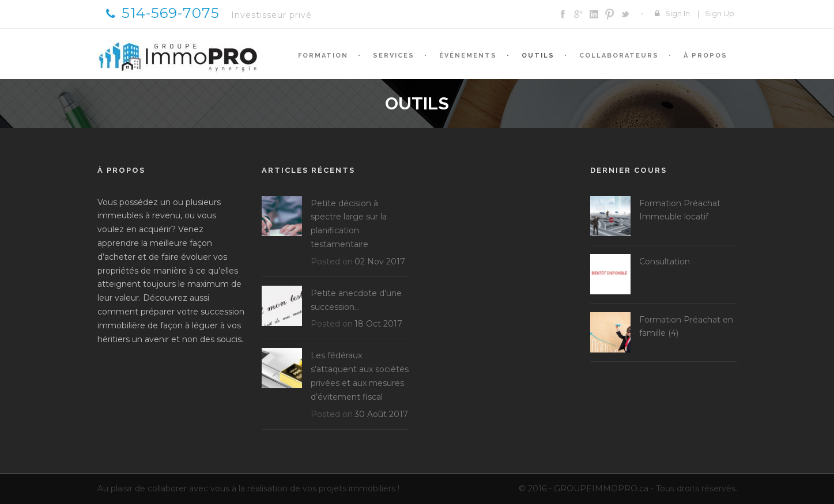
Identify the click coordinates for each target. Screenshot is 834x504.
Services (394, 56)
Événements (468, 56)
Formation (323, 56)
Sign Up (720, 13)
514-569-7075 (163, 13)
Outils (538, 56)
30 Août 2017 (381, 414)
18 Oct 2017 (378, 324)
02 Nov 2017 (380, 262)
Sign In (678, 13)
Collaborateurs (619, 56)
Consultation (665, 262)
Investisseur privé (271, 15)
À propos (705, 56)
